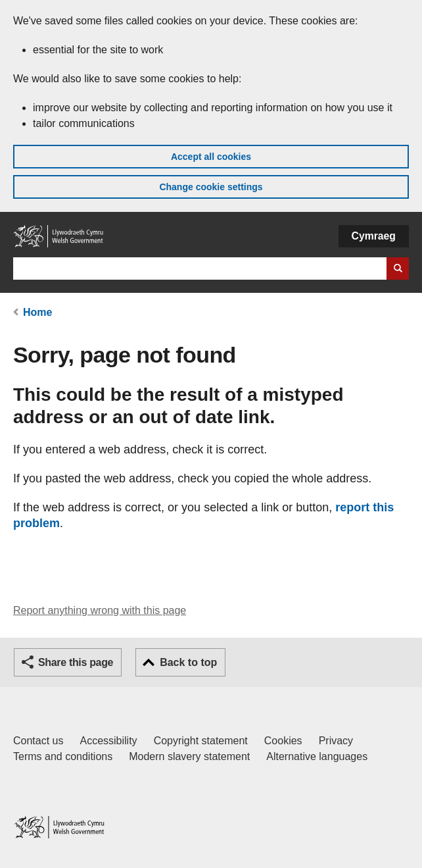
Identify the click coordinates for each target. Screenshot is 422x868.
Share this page (76, 662)
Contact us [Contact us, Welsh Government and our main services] (38, 741)
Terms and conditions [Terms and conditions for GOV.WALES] (63, 756)
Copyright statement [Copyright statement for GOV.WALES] (201, 741)
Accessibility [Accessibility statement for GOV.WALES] (108, 741)
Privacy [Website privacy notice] (336, 741)
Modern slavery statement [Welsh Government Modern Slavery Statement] (189, 756)
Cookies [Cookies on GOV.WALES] (283, 741)
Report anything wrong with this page (100, 610)
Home (37, 312)
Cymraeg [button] (374, 236)
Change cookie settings (211, 187)
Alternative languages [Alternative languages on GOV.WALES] (317, 756)
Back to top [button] (188, 662)
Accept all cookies (211, 157)
